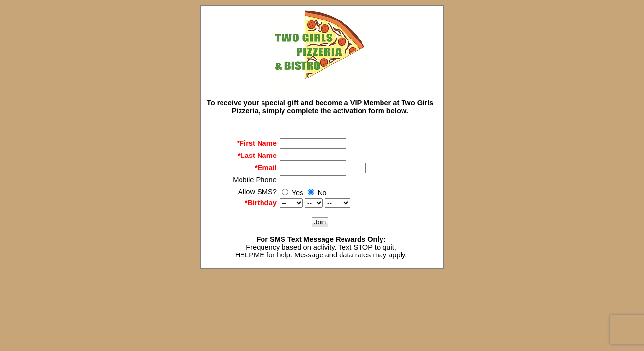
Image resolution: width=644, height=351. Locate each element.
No (317, 193)
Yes (293, 193)
